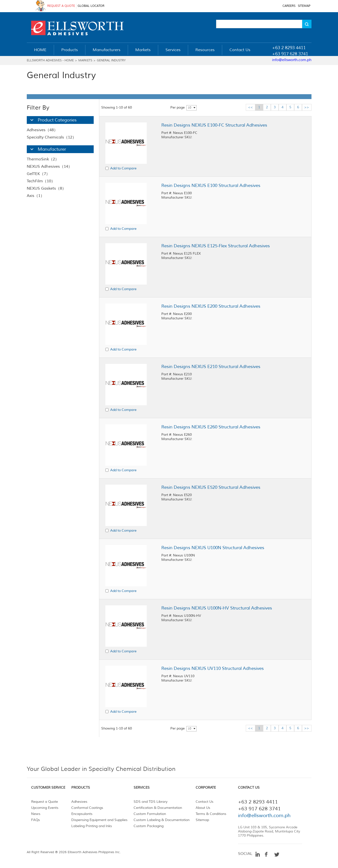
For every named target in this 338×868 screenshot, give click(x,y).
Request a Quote (45, 802)
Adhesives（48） (42, 130)
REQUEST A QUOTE (61, 6)
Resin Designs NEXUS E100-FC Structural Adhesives (214, 125)
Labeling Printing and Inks (92, 826)
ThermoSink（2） (43, 159)
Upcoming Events (45, 808)
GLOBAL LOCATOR (91, 6)
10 (190, 108)
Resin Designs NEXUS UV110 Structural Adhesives (213, 668)
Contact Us (205, 802)
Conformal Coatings (87, 808)
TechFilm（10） (41, 181)
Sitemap (202, 820)
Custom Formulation (150, 814)
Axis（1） (36, 196)
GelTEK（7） (38, 174)
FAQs (36, 820)
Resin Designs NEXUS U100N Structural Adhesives (213, 548)
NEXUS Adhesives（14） (49, 166)
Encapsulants (82, 814)
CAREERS (289, 6)
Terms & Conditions (211, 814)
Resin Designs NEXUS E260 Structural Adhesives (211, 427)
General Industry (111, 60)
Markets (85, 60)
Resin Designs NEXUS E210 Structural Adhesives (211, 367)
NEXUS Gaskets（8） (46, 188)
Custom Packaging (149, 826)
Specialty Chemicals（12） (51, 137)
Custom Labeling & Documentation (162, 820)
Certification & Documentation (158, 808)
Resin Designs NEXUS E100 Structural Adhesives (211, 185)
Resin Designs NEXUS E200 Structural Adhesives (211, 306)
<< (250, 107)
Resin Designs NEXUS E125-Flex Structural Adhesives (216, 246)
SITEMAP (304, 6)
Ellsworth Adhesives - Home (50, 60)
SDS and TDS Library (151, 802)
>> (307, 107)
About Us (203, 808)
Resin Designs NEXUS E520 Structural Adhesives (211, 487)
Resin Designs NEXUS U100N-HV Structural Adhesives (217, 608)
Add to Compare (123, 168)
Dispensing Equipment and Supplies (99, 820)
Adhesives (79, 802)
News (36, 814)
